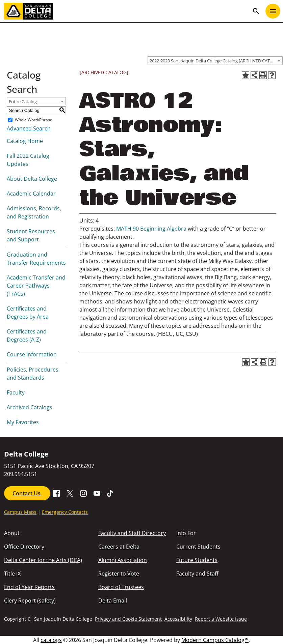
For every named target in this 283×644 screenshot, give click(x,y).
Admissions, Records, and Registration (34, 212)
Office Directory (24, 547)
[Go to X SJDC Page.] (70, 493)
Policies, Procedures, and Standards (33, 374)
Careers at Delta (119, 547)
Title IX (12, 574)
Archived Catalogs (30, 407)
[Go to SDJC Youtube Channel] (97, 493)
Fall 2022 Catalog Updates (28, 160)
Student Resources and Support (31, 235)
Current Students (198, 547)
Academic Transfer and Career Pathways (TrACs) (36, 286)
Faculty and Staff (197, 574)
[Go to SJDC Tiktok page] (110, 493)
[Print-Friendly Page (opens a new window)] (263, 75)
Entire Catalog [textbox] (23, 101)
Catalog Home (25, 141)
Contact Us (27, 493)
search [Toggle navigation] (256, 11)
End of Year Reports (29, 587)
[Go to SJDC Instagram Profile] (83, 493)
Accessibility (178, 619)
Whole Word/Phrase (34, 120)
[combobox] (215, 60)
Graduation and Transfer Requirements (36, 259)
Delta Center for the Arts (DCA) (43, 560)
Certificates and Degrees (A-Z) (27, 335)
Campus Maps (20, 512)
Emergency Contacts (65, 512)
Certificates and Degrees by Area (28, 313)
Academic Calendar (31, 194)
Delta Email (113, 601)
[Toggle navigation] (273, 11)
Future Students (197, 560)
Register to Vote (119, 574)
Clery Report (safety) (30, 601)
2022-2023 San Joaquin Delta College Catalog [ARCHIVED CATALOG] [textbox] (216, 61)
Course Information (32, 354)
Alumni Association (123, 560)
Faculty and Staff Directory (132, 533)
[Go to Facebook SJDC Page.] (56, 493)
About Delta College (32, 179)
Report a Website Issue (221, 619)
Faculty (16, 392)
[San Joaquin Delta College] (127, 11)
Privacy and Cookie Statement (128, 619)
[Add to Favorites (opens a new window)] (246, 75)
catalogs (51, 640)
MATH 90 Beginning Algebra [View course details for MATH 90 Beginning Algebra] (151, 229)
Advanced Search (29, 128)
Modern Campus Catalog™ (215, 640)
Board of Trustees (121, 587)
